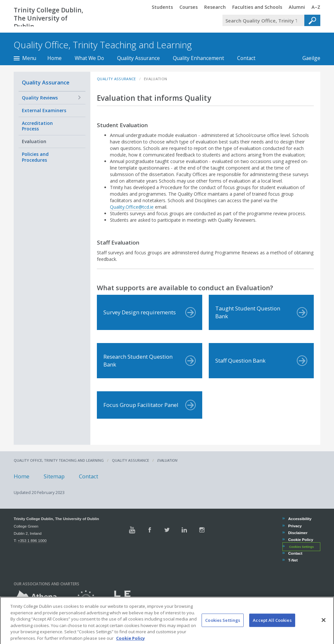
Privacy (295, 526)
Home (54, 58)
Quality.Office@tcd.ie (132, 207)
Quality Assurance (138, 58)
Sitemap (54, 476)
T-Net (293, 560)
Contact (246, 58)
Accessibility (300, 519)
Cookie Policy (300, 539)
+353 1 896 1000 (32, 540)
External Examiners (44, 110)
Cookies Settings (301, 547)
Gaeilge (308, 58)
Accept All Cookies (272, 629)
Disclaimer (297, 533)
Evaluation (34, 141)
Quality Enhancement (198, 58)
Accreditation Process (37, 126)
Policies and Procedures (35, 157)
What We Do (89, 58)
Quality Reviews (40, 98)
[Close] (324, 629)
